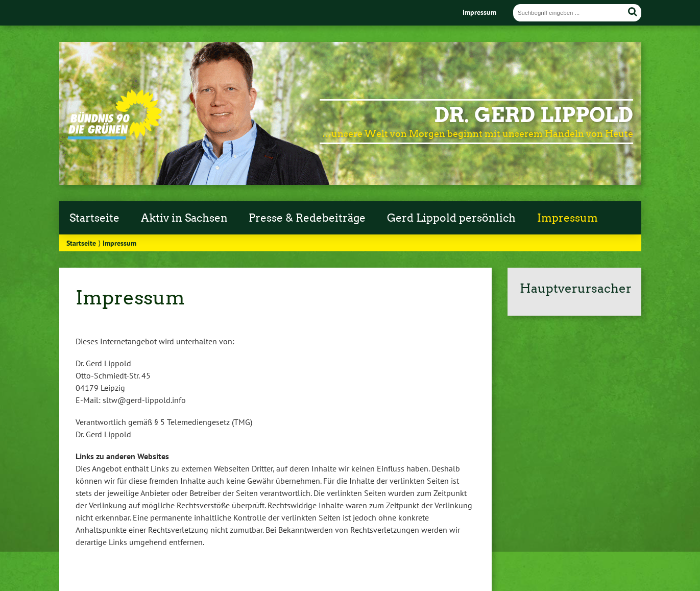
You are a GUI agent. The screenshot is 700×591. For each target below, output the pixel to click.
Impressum (479, 12)
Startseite (94, 218)
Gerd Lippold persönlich (451, 218)
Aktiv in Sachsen (184, 218)
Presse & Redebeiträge (307, 218)
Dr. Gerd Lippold (534, 115)
